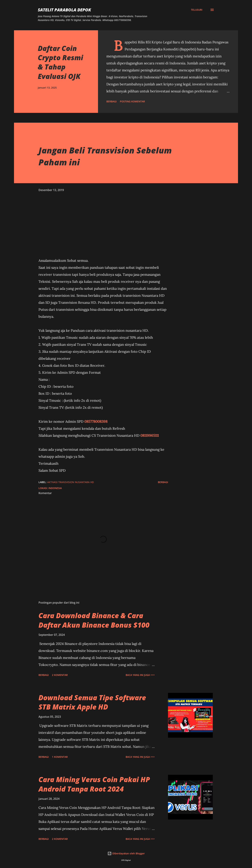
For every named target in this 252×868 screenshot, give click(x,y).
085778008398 (96, 421)
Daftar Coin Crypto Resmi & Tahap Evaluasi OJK (60, 62)
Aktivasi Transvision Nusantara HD (71, 482)
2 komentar (60, 675)
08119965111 (150, 435)
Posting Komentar (132, 101)
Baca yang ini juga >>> (140, 675)
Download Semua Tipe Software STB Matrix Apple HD (92, 702)
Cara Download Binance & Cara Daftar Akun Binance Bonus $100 (94, 620)
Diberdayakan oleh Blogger (126, 853)
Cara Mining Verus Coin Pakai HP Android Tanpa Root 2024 (94, 784)
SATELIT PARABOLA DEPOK (64, 10)
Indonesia (55, 488)
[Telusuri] (197, 10)
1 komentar (60, 757)
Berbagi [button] (111, 101)
